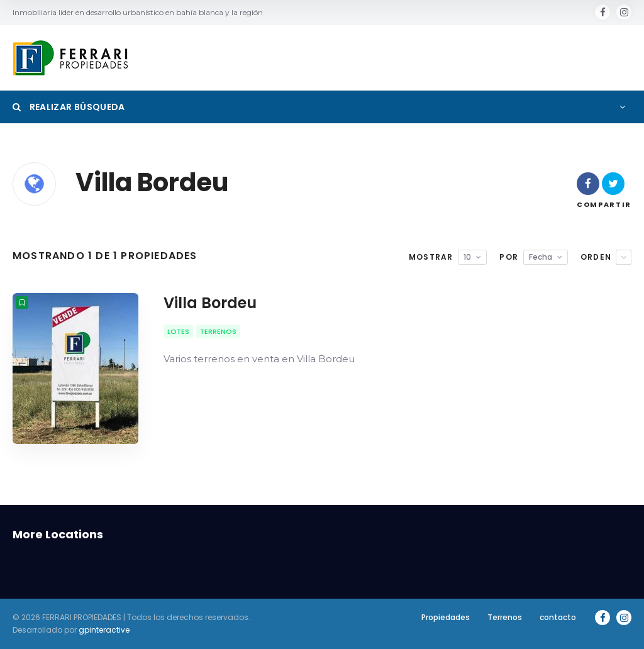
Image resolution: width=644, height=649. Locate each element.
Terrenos (505, 617)
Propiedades (446, 617)
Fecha (541, 257)
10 (467, 257)
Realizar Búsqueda (69, 107)
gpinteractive (104, 630)
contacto (558, 617)
